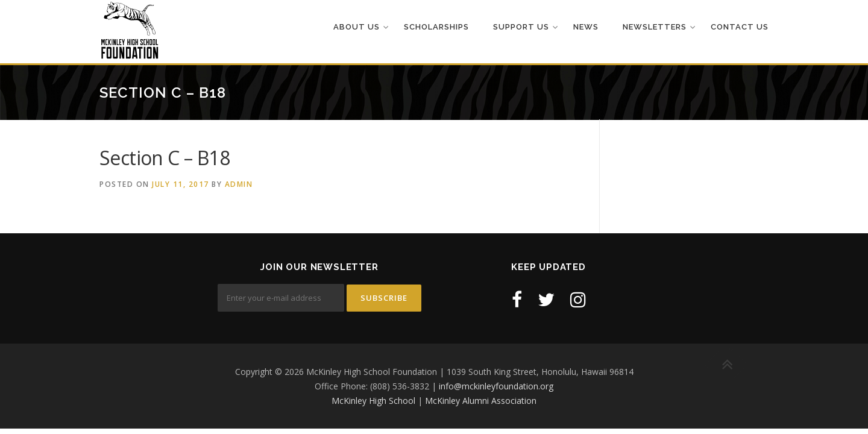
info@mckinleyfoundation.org (496, 386)
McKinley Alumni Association (481, 401)
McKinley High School (373, 401)
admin (239, 184)
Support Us (521, 27)
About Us (357, 27)
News (586, 27)
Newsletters (655, 27)
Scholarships (436, 27)
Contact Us (740, 27)
